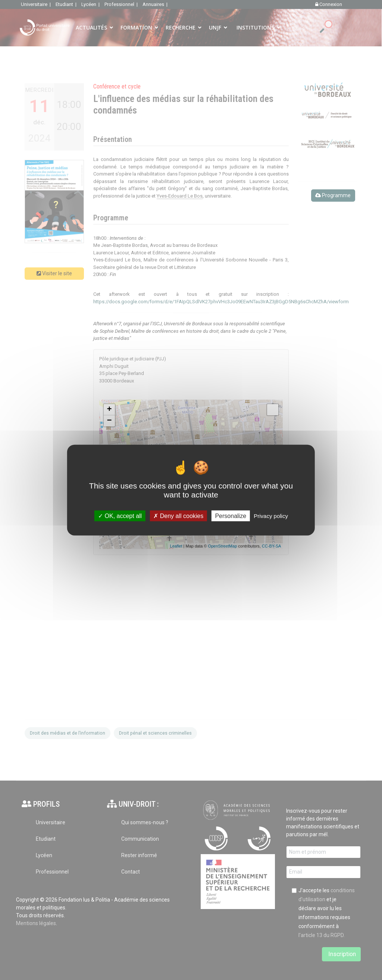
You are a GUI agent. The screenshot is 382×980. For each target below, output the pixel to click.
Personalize (231, 516)
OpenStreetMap (223, 546)
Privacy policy (271, 516)
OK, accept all (120, 516)
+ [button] (109, 410)
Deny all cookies (178, 516)
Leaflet (176, 546)
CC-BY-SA (272, 546)
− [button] (109, 421)
